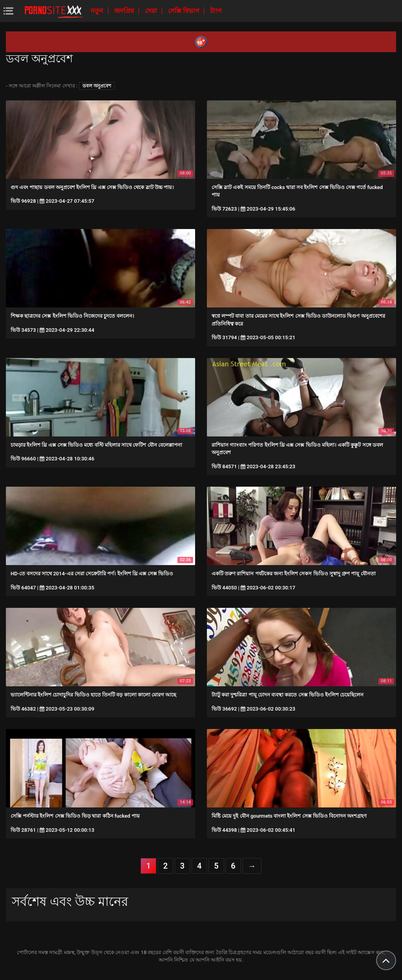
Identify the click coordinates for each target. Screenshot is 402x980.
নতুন (98, 11)
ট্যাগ (216, 11)
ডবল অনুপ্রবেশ (97, 86)
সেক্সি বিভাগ (184, 11)
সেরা (152, 11)
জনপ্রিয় (125, 11)
